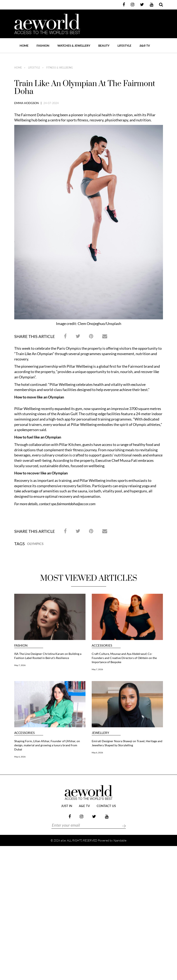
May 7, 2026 (20, 665)
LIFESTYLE (124, 46)
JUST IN (67, 806)
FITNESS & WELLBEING (59, 68)
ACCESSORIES (102, 645)
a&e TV (84, 806)
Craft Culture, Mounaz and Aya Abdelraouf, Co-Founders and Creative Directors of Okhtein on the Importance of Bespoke (124, 658)
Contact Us (106, 806)
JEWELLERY (100, 733)
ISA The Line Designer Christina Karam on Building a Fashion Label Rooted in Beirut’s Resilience (48, 656)
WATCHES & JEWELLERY (74, 46)
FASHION (43, 46)
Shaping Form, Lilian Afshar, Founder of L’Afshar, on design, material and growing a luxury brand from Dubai (47, 745)
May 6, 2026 (20, 757)
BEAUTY (104, 46)
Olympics (35, 544)
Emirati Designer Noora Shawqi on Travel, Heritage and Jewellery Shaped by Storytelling (127, 743)
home (18, 68)
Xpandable (120, 840)
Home (24, 46)
